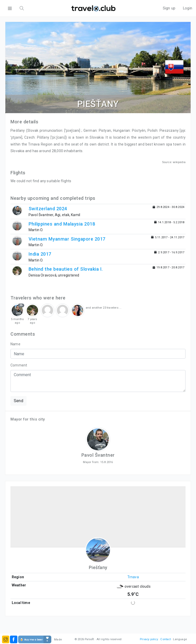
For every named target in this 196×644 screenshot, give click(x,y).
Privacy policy (149, 639)
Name (15, 344)
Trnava (133, 577)
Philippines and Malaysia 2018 (62, 224)
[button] (6, 639)
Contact (165, 639)
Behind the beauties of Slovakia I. (66, 269)
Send (19, 401)
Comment (19, 365)
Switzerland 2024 (48, 209)
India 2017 (40, 254)
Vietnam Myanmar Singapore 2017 (67, 239)
